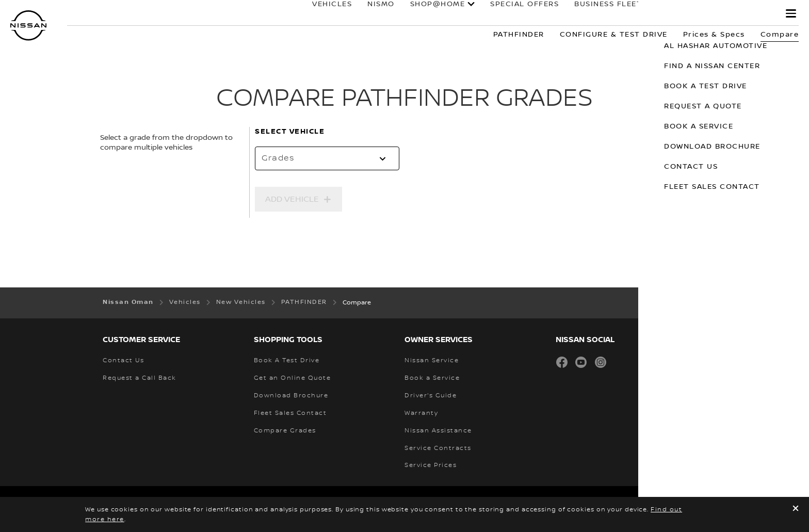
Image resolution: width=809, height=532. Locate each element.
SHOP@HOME (428, 14)
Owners (665, 14)
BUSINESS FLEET (599, 14)
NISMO (372, 14)
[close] (796, 510)
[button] (791, 13)
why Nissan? (736, 14)
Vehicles (323, 14)
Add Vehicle (292, 199)
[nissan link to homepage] (28, 26)
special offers (515, 14)
